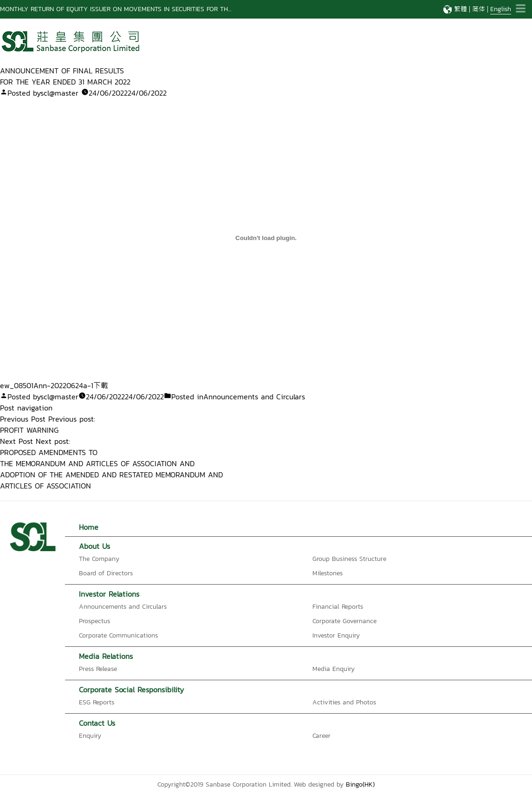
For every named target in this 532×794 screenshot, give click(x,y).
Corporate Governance (344, 621)
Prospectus (94, 621)
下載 (101, 385)
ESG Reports (97, 702)
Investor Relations (109, 594)
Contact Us (97, 723)
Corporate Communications (118, 635)
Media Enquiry (334, 669)
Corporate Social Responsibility (131, 690)
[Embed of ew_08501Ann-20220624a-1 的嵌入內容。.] (266, 238)
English (501, 9)
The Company (99, 559)
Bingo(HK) (360, 784)
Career (321, 736)
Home (89, 527)
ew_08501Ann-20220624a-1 (47, 385)
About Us (94, 546)
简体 (479, 9)
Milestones (328, 573)
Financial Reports (338, 607)
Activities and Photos (344, 702)
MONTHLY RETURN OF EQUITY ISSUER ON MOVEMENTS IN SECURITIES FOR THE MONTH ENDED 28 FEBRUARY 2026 (169, 9)
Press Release (98, 669)
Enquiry (90, 736)
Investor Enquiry (336, 635)
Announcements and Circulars (254, 397)
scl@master (59, 93)
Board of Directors (106, 573)
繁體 (461, 9)
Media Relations (106, 656)
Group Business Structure (349, 559)
